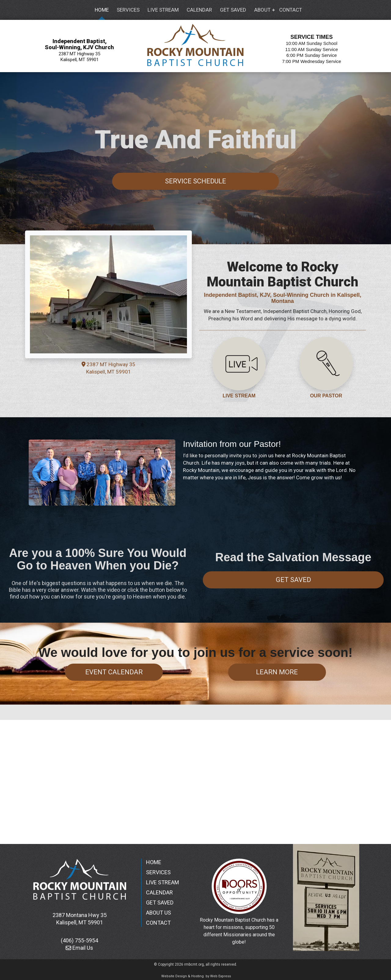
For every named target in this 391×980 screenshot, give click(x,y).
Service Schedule (195, 181)
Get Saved (293, 580)
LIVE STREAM (239, 396)
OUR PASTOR (326, 396)
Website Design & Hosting (183, 976)
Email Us (79, 948)
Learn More (277, 672)
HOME (154, 862)
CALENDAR (159, 892)
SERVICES (158, 872)
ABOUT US (159, 913)
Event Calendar (114, 672)
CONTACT (158, 923)
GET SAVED (160, 903)
